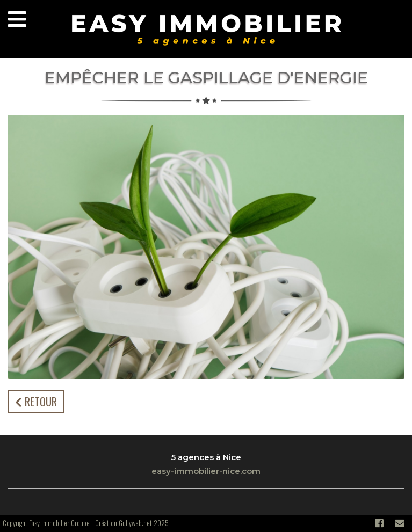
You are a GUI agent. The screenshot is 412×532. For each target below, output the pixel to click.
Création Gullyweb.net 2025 (132, 523)
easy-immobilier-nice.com (206, 471)
